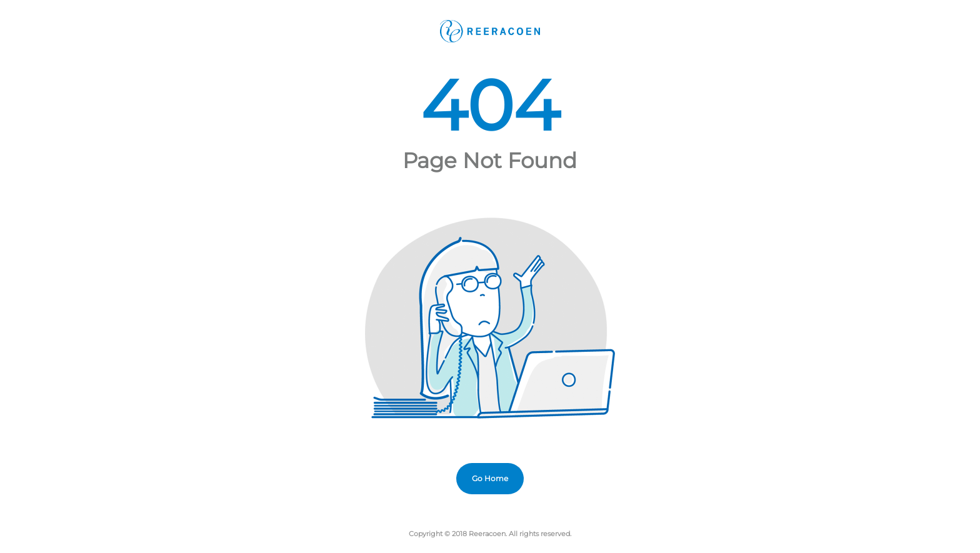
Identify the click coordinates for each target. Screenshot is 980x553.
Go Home (490, 478)
